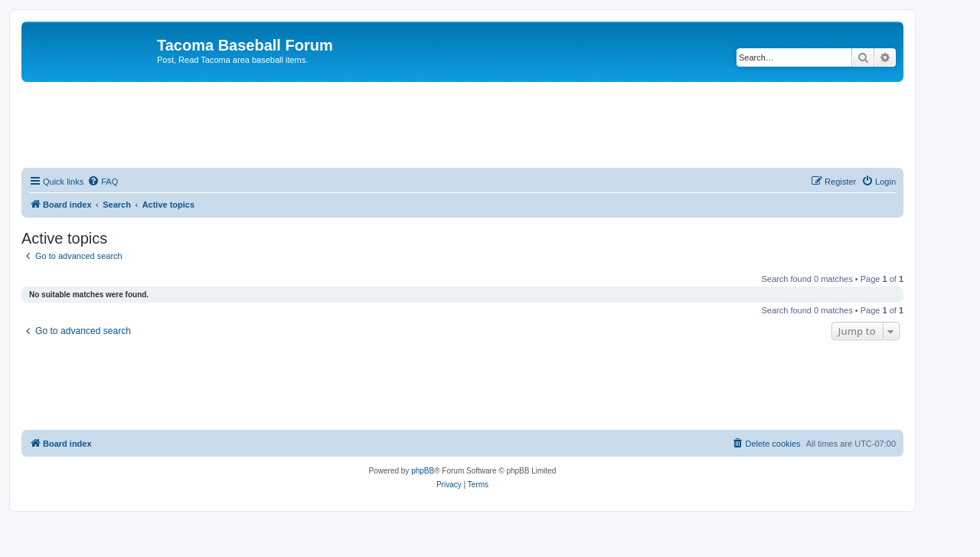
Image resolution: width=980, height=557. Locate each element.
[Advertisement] (462, 124)
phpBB (423, 471)
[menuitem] (103, 182)
